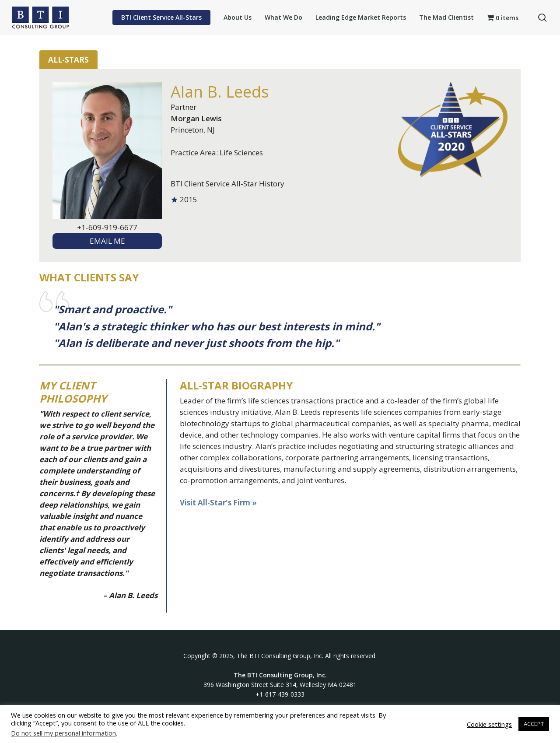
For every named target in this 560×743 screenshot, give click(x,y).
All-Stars (68, 60)
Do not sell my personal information (63, 733)
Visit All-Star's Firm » (218, 503)
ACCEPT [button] (534, 724)
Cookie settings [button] (489, 724)
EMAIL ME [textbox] (107, 241)
